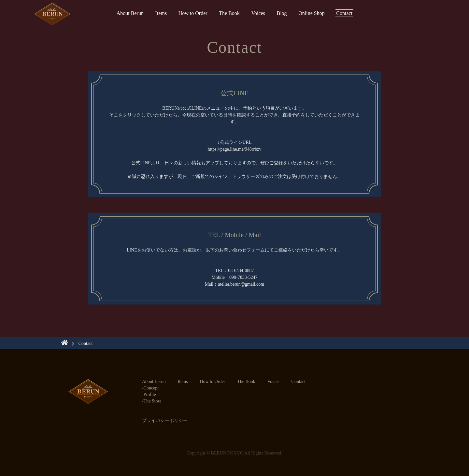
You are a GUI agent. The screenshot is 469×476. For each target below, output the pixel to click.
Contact (344, 13)
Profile (150, 394)
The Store (153, 401)
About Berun (130, 13)
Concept (151, 388)
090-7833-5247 (243, 277)
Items (161, 13)
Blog (282, 13)
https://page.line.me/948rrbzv (235, 149)
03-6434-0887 (241, 271)
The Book (229, 13)
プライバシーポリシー (165, 421)
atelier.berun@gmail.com (241, 284)
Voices (258, 13)
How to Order (193, 13)
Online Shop (311, 13)
